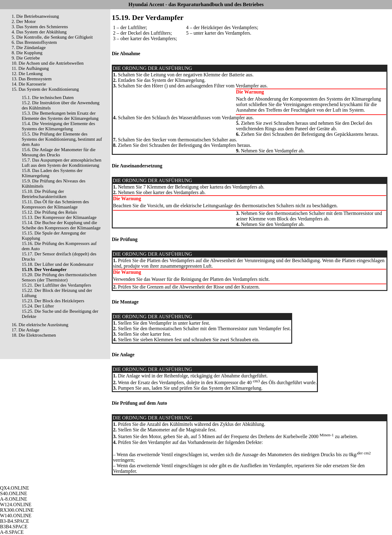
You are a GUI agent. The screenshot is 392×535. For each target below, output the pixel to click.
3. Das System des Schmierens (40, 27)
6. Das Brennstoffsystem (34, 42)
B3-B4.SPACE (15, 521)
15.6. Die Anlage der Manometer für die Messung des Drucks (59, 152)
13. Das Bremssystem (32, 79)
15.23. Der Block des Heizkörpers (53, 301)
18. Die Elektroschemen (34, 335)
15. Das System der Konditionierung (45, 89)
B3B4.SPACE (14, 527)
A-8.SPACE (12, 532)
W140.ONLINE (16, 516)
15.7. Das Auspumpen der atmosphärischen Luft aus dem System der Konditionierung (62, 163)
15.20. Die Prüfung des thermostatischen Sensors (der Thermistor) (59, 277)
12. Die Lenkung (27, 74)
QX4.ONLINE (15, 488)
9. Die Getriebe (26, 58)
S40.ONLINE (13, 493)
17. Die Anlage (25, 330)
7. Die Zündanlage (29, 48)
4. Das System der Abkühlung (39, 32)
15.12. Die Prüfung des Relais (49, 212)
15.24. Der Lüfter (38, 306)
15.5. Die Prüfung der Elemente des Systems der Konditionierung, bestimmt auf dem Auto (62, 139)
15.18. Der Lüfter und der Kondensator (58, 264)
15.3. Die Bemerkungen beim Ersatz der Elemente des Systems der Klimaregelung (60, 116)
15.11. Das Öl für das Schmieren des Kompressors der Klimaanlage (55, 204)
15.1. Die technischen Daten (48, 97)
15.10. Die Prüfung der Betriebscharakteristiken (44, 194)
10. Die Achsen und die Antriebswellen (48, 63)
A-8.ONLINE (13, 499)
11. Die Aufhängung (30, 68)
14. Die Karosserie (29, 84)
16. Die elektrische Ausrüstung (40, 325)
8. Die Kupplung (27, 53)
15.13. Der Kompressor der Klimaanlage (59, 217)
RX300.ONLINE (17, 510)
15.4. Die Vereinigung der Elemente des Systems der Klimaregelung (58, 126)
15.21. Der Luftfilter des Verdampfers (56, 285)
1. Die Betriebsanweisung (35, 16)
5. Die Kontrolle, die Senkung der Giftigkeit (52, 37)
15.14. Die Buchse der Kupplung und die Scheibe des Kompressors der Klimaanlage (61, 225)
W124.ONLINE (16, 504)
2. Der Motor (24, 21)
